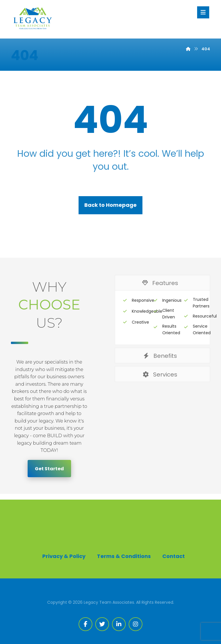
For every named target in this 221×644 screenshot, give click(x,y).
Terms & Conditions (124, 556)
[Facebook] (85, 624)
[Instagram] (136, 624)
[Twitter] (102, 624)
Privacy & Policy (64, 556)
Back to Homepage (110, 205)
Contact (174, 556)
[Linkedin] (119, 624)
